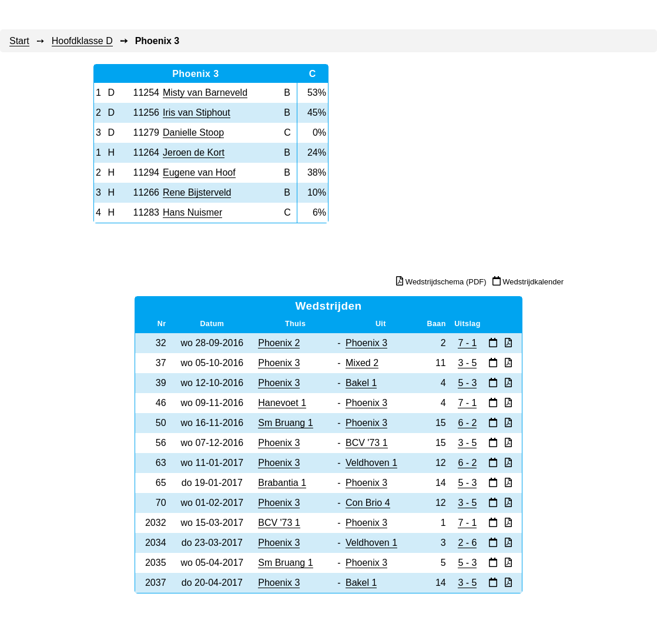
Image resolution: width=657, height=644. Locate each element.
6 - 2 (467, 423)
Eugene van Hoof (199, 172)
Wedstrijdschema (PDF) (441, 282)
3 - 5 (467, 363)
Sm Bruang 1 (285, 423)
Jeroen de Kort (194, 152)
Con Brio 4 (368, 503)
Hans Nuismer (192, 212)
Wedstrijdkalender (528, 281)
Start (19, 41)
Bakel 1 (361, 383)
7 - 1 (467, 343)
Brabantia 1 (282, 483)
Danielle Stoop (193, 133)
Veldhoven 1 (371, 463)
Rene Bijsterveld (197, 192)
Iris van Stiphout (197, 113)
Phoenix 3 (366, 343)
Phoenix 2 (279, 343)
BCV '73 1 (367, 443)
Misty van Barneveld (205, 93)
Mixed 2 (362, 363)
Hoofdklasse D (82, 41)
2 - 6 (467, 543)
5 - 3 (467, 383)
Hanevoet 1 (282, 403)
